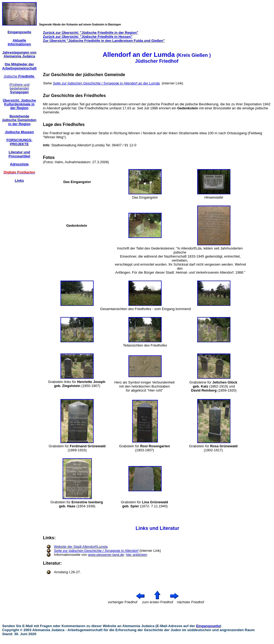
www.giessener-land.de (106, 555)
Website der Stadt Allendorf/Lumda (81, 547)
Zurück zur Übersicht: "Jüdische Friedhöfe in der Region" (91, 33)
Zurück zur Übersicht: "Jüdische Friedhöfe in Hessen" (88, 37)
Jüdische (19, 76)
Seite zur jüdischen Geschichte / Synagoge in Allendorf (96, 551)
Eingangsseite (208, 626)
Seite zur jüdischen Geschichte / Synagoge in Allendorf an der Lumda (106, 83)
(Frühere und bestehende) (19, 88)
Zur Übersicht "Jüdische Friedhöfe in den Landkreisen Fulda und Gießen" (104, 41)
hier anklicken (136, 555)
